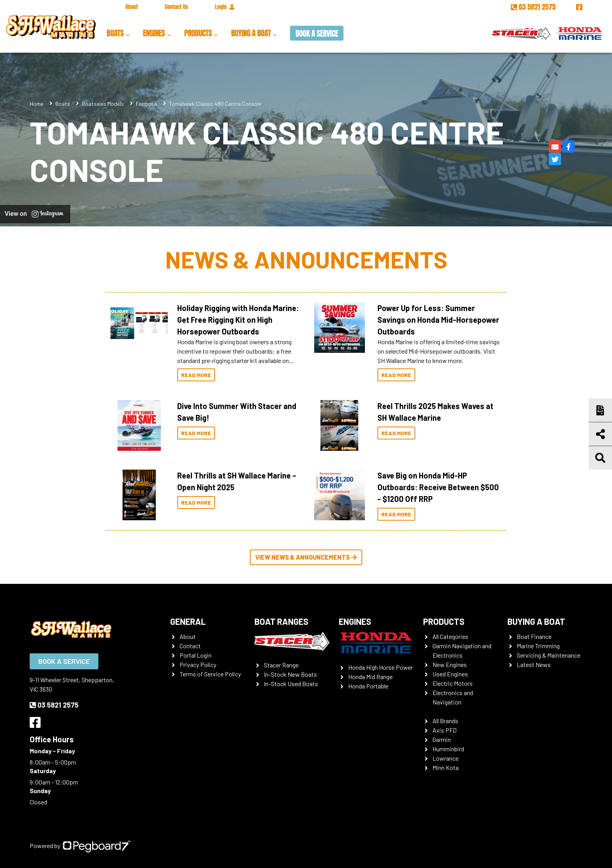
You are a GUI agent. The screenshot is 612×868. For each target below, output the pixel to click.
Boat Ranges (281, 621)
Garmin (442, 739)
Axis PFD (445, 730)
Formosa (146, 104)
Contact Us (176, 7)
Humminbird (448, 749)
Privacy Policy (198, 664)
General (188, 621)
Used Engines (450, 674)
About (132, 7)
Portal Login (196, 655)
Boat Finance (534, 636)
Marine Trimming (538, 646)
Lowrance (446, 758)
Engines (154, 33)
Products (198, 33)
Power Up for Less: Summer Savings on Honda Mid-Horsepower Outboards (438, 320)
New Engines (450, 664)
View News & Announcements (306, 557)
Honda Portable (368, 686)
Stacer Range (281, 665)
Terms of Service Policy (210, 674)
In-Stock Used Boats (291, 684)
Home (36, 104)
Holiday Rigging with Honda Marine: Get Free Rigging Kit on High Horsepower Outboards (238, 320)
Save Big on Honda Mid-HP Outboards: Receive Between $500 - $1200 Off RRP (438, 487)
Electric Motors (453, 683)
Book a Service (317, 33)
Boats (115, 33)
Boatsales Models (103, 104)
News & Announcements (306, 259)
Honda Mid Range (370, 677)
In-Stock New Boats (290, 674)
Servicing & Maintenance (549, 655)
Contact (190, 646)
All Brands (445, 721)
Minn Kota (446, 768)
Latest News (534, 664)
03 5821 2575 (534, 7)
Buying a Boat (251, 33)
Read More (196, 375)
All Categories (450, 636)
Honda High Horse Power (381, 667)
